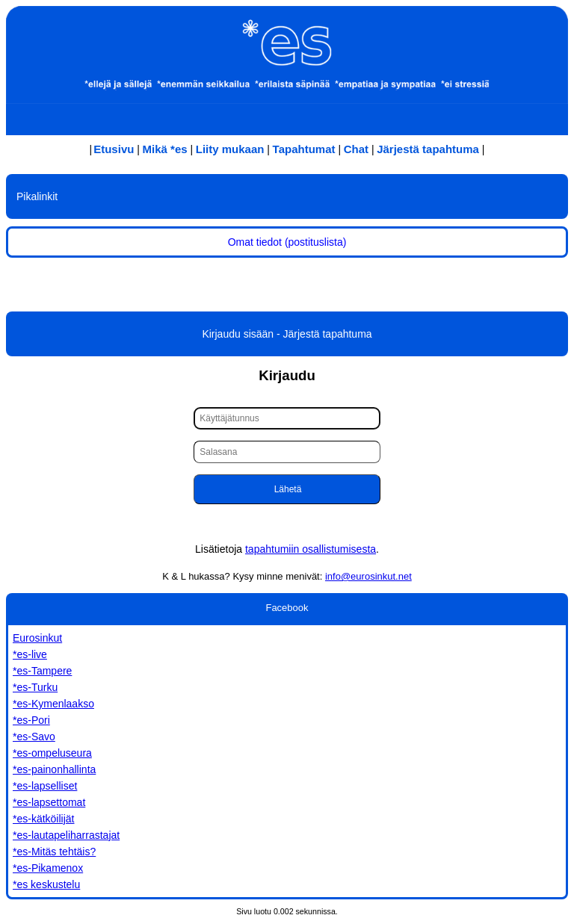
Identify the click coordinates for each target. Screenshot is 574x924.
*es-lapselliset (45, 786)
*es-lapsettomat (49, 802)
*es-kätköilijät (43, 819)
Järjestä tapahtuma (428, 149)
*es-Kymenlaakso (53, 704)
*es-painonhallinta (54, 769)
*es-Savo (34, 737)
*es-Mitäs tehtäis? (54, 852)
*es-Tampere (42, 671)
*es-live (30, 654)
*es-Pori (31, 720)
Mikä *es (165, 149)
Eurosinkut (37, 638)
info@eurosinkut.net (368, 576)
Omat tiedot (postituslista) (287, 242)
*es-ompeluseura (52, 753)
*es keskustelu (46, 884)
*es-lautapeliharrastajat (66, 835)
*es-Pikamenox (48, 868)
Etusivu (114, 149)
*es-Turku (35, 687)
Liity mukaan (230, 149)
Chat (356, 149)
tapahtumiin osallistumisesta (311, 549)
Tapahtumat (304, 149)
